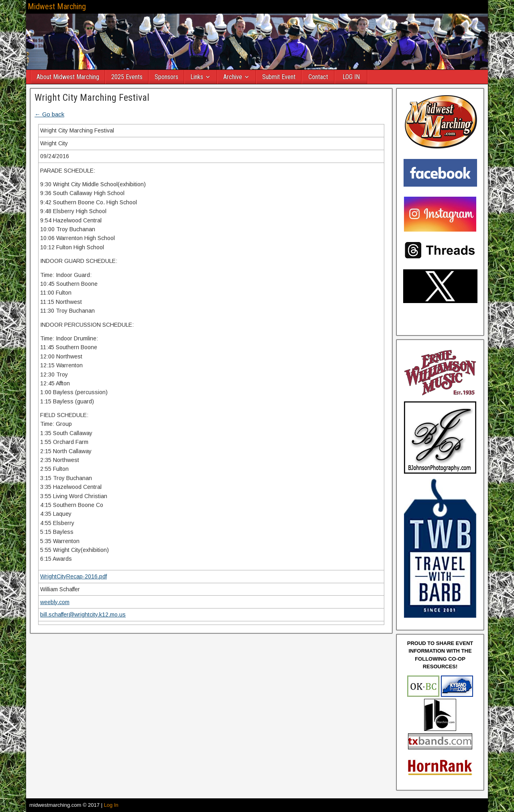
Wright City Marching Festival (92, 98)
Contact (318, 77)
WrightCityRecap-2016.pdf (73, 576)
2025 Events (127, 77)
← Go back (49, 114)
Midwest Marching (57, 6)
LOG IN (351, 77)
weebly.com (55, 602)
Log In (111, 805)
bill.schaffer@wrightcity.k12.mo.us (83, 615)
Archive (233, 77)
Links (197, 77)
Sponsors (166, 77)
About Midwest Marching (68, 77)
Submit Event (279, 77)
